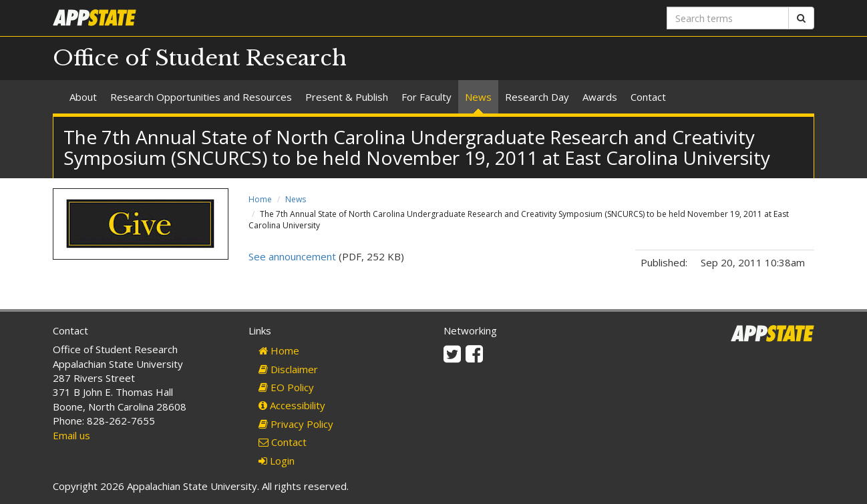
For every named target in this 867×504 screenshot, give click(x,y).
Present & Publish (347, 97)
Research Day (537, 97)
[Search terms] (728, 18)
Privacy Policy (296, 424)
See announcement (292, 256)
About (83, 97)
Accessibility (292, 405)
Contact (648, 97)
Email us (71, 435)
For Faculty (426, 97)
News (478, 97)
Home (260, 199)
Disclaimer (288, 369)
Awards (600, 97)
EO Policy (286, 387)
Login (277, 461)
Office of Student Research (200, 58)
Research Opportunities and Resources (201, 97)
